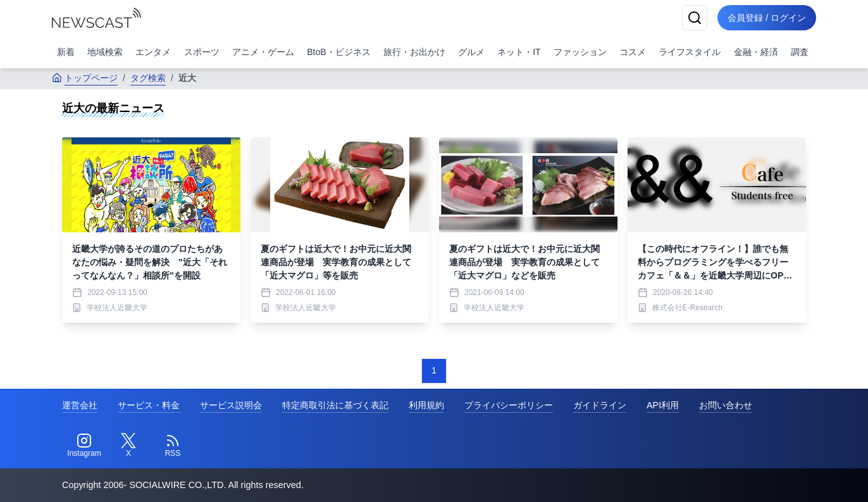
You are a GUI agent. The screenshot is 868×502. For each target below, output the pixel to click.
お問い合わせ (726, 405)
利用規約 (426, 405)
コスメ (633, 52)
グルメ (471, 52)
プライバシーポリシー (509, 405)
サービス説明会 (231, 405)
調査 (800, 52)
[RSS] (173, 446)
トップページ (85, 78)
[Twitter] (128, 446)
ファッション (580, 52)
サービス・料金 (149, 405)
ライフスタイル (690, 52)
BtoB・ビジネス (338, 52)
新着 (66, 52)
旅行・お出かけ (414, 52)
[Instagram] (84, 446)
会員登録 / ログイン (767, 18)
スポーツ (202, 52)
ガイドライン (600, 405)
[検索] (695, 18)
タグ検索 (148, 78)
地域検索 (105, 52)
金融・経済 (756, 52)
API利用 (663, 405)
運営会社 (80, 405)
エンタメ (153, 52)
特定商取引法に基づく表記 (335, 405)
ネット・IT (519, 52)
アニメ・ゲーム (263, 52)
